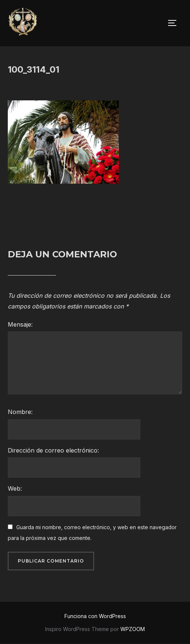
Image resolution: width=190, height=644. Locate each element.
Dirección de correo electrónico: (53, 450)
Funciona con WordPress (95, 616)
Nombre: (20, 412)
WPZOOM (133, 629)
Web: (15, 488)
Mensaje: (20, 324)
